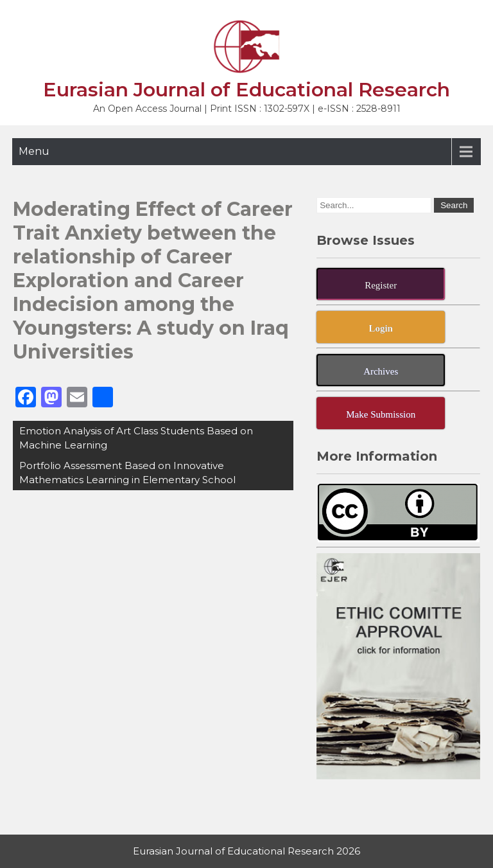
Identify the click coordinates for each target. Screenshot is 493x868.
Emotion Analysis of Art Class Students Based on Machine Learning (136, 438)
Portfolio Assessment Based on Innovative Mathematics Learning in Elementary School (127, 473)
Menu (34, 151)
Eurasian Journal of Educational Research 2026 (246, 851)
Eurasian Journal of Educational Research (246, 90)
